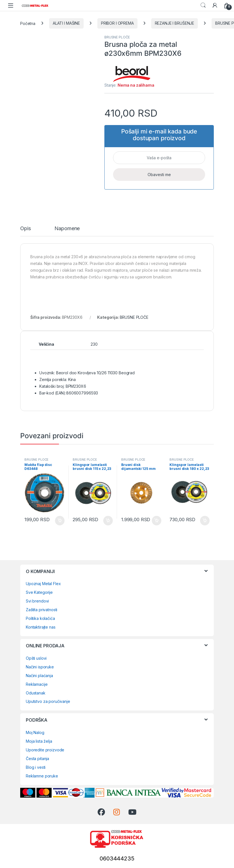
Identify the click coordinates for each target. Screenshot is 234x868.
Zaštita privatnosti (42, 610)
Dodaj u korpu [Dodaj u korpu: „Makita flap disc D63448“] (60, 521)
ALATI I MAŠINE (66, 23)
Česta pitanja (37, 759)
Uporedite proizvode (45, 750)
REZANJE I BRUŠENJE (175, 23)
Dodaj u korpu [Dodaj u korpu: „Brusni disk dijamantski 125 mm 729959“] (157, 521)
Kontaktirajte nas (41, 627)
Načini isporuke (40, 667)
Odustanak (36, 693)
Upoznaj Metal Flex (43, 584)
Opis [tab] (25, 229)
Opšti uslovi (36, 658)
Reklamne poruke (42, 776)
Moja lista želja (39, 741)
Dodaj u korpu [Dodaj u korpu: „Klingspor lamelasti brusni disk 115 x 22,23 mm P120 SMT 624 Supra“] (108, 521)
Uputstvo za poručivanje (48, 701)
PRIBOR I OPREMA (117, 23)
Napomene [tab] (67, 229)
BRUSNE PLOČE (117, 37)
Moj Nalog (35, 732)
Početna (28, 23)
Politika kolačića (40, 618)
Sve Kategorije (39, 592)
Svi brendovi (37, 601)
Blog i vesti (36, 767)
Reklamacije (37, 684)
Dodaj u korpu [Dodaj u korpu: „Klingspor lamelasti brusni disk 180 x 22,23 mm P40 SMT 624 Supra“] (205, 521)
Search (203, 5)
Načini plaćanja (39, 676)
